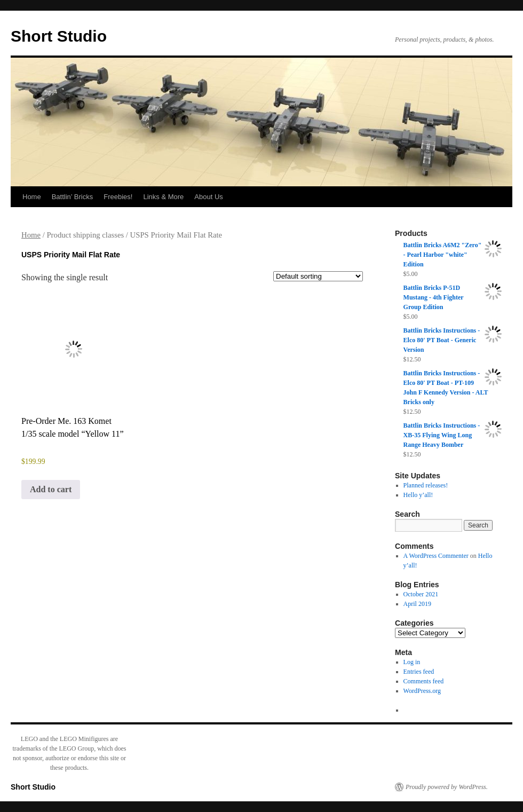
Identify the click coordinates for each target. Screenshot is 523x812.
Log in (412, 662)
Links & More (163, 197)
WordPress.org (422, 691)
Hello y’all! (418, 495)
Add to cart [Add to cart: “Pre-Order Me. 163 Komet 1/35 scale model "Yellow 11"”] (51, 489)
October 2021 (421, 594)
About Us (208, 197)
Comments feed (424, 681)
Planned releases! (426, 485)
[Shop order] (318, 276)
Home (32, 197)
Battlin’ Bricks (73, 197)
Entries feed (419, 672)
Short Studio (59, 36)
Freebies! (118, 197)
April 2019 (417, 604)
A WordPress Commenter (436, 556)
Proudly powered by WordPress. (447, 787)
